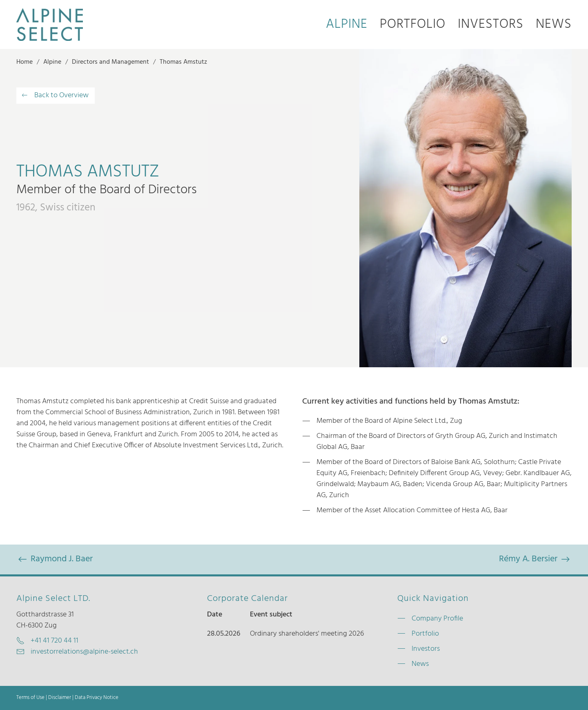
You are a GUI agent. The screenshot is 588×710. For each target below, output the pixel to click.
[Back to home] (50, 25)
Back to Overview (55, 95)
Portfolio (413, 25)
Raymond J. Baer (55, 559)
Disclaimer (60, 698)
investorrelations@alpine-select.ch (84, 652)
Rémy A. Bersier (535, 559)
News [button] (554, 25)
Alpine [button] (347, 25)
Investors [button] (491, 25)
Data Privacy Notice (97, 698)
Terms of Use (30, 698)
